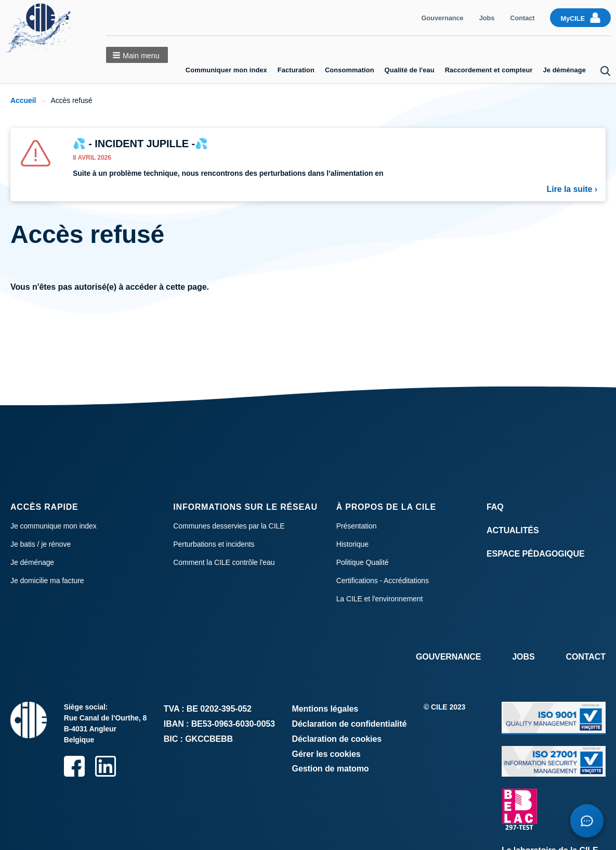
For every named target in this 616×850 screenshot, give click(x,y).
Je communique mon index (54, 526)
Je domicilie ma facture (47, 581)
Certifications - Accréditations (383, 581)
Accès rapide (44, 507)
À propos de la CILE (386, 507)
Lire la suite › (572, 189)
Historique (352, 544)
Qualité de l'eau (410, 70)
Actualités (513, 530)
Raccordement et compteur (489, 70)
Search (606, 71)
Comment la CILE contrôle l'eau (224, 562)
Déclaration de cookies (337, 739)
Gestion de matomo (331, 769)
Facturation (296, 70)
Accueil (23, 100)
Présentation (357, 526)
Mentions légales (325, 709)
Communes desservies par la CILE (229, 526)
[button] (137, 55)
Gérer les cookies (326, 754)
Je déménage (565, 70)
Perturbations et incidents (214, 544)
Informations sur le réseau (245, 507)
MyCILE (573, 18)
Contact (522, 18)
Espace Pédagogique (536, 554)
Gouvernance (443, 18)
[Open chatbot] (587, 821)
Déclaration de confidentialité (350, 724)
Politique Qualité (363, 562)
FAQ (495, 507)
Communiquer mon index (226, 70)
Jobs (487, 18)
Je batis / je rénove (41, 544)
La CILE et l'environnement (380, 599)
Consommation (350, 70)
